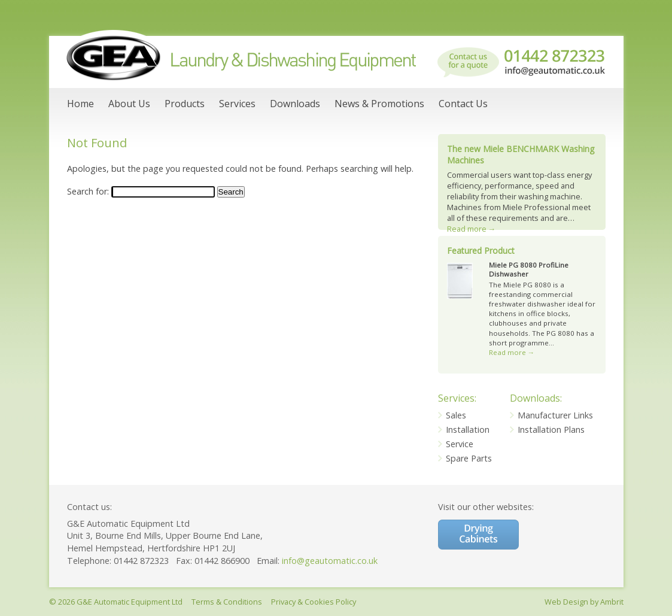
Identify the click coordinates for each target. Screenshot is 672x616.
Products (185, 104)
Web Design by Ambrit (584, 602)
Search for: (88, 191)
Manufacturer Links (555, 415)
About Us (129, 104)
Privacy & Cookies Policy (314, 602)
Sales (456, 415)
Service (460, 444)
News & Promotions (379, 104)
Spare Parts (469, 458)
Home (80, 104)
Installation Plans (551, 430)
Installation (468, 430)
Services (237, 104)
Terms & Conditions (227, 602)
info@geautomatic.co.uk (330, 561)
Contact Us (463, 104)
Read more (472, 229)
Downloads (295, 104)
